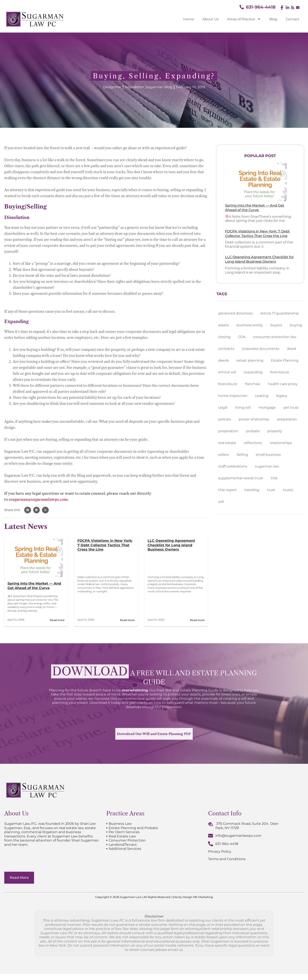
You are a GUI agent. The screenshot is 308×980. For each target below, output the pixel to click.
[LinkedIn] (287, 8)
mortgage (267, 407)
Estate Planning (285, 360)
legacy (282, 396)
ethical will (227, 372)
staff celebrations (233, 466)
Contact (293, 19)
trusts (288, 490)
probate (253, 431)
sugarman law (267, 466)
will (221, 502)
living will (243, 407)
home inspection (233, 396)
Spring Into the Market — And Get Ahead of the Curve (34, 586)
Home (189, 19)
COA (242, 337)
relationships (281, 443)
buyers (276, 325)
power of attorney (254, 419)
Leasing (262, 396)
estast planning (250, 360)
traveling (252, 490)
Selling (242, 455)
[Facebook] (282, 7)
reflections (253, 443)
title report (227, 490)
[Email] (297, 8)
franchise (253, 384)
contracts (226, 349)
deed (292, 349)
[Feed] (292, 8)
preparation (287, 419)
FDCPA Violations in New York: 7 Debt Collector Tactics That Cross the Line (105, 545)
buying (296, 325)
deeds (224, 360)
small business (268, 455)
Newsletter (134, 87)
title (274, 478)
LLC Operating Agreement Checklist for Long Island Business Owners (171, 545)
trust (271, 490)
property (275, 431)
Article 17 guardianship (280, 313)
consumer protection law (275, 337)
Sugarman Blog (159, 87)
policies (225, 419)
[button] (28, 510)
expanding (253, 372)
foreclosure (280, 372)
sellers (224, 455)
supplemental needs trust (241, 478)
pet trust (291, 407)
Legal (223, 407)
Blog (273, 19)
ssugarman (18, 499)
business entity (250, 325)
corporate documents (261, 349)
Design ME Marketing (198, 903)
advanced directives (235, 313)
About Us (211, 19)
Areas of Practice (244, 19)
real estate (227, 443)
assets (224, 325)
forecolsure (228, 384)
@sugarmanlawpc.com (48, 499)
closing (224, 337)
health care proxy (283, 384)
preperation (228, 431)
